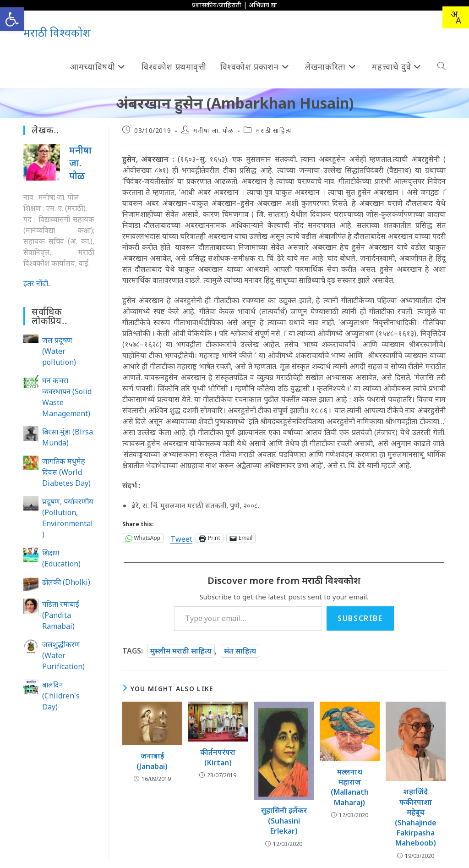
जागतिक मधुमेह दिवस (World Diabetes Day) (66, 472)
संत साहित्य (240, 651)
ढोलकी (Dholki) (66, 582)
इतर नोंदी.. (37, 283)
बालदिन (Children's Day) (61, 696)
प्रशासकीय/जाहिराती (217, 5)
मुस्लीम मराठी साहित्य (181, 651)
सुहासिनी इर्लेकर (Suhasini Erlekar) (284, 821)
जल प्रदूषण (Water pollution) (59, 351)
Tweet (181, 538)
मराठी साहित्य (274, 130)
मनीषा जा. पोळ (213, 130)
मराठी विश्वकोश (57, 32)
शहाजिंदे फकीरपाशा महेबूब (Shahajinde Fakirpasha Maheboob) (416, 817)
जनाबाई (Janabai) (152, 761)
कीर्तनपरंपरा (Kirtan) (218, 757)
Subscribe (360, 618)
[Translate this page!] (456, 17)
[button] (12, 19)
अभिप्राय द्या (263, 5)
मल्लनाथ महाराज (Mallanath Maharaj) (350, 787)
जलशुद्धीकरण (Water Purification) (63, 655)
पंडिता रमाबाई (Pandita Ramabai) (61, 615)
